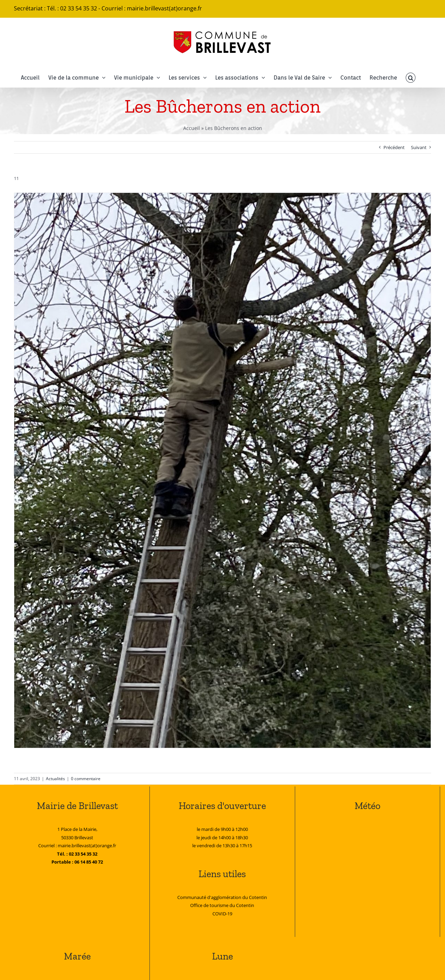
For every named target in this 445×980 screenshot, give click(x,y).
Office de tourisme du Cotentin (222, 905)
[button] (411, 78)
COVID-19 (222, 914)
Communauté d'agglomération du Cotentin (222, 897)
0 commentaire (86, 779)
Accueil (192, 128)
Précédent (394, 147)
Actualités (55, 779)
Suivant (419, 147)
